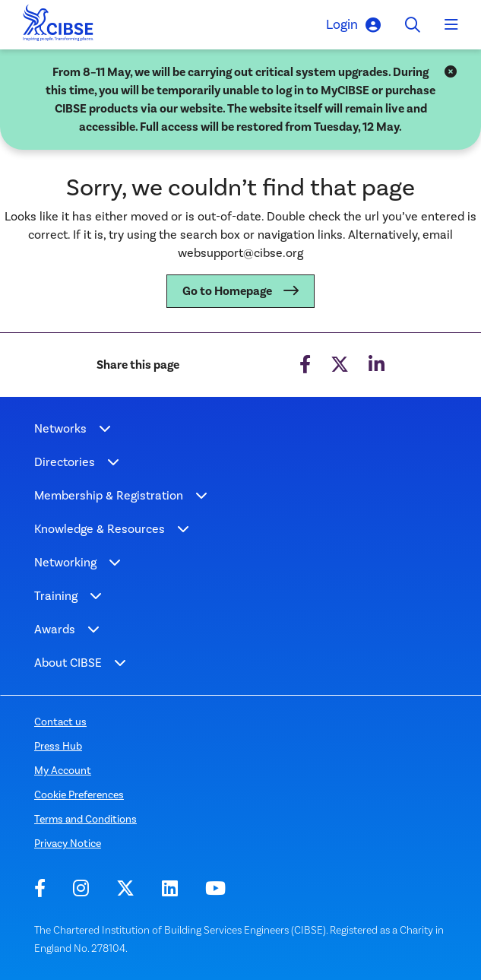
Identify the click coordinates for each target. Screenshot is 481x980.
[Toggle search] (413, 25)
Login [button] (353, 25)
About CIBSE (68, 663)
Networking (65, 562)
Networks (60, 428)
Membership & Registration (109, 495)
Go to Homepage (227, 291)
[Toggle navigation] (451, 25)
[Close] (451, 72)
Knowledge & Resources (100, 529)
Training (56, 596)
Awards (55, 629)
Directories (65, 462)
